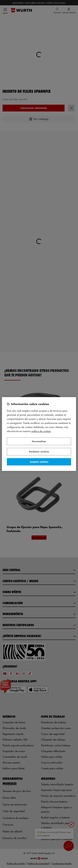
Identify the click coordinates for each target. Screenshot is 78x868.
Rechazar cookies (39, 452)
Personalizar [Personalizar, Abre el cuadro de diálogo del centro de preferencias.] (39, 441)
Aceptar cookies (39, 462)
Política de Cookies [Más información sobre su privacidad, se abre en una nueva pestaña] (41, 431)
